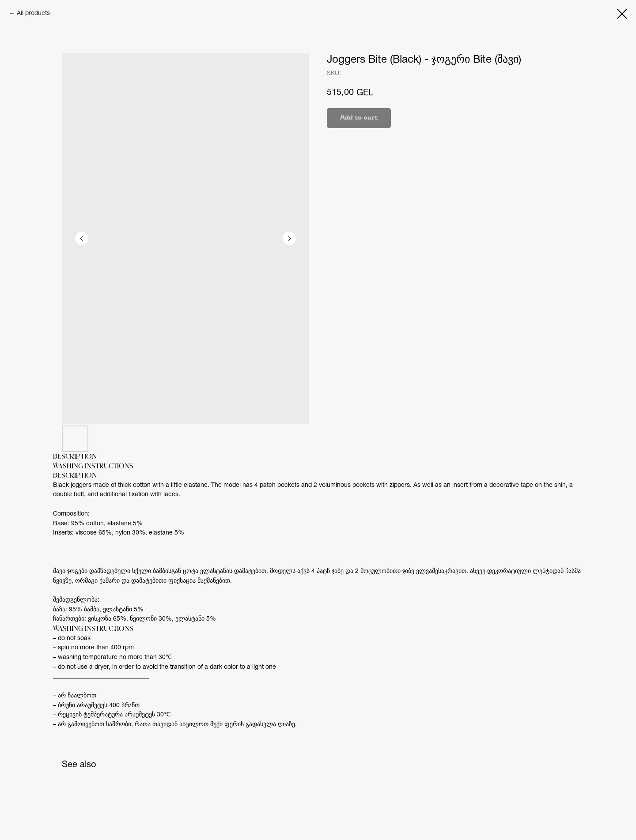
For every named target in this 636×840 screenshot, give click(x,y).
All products (33, 13)
